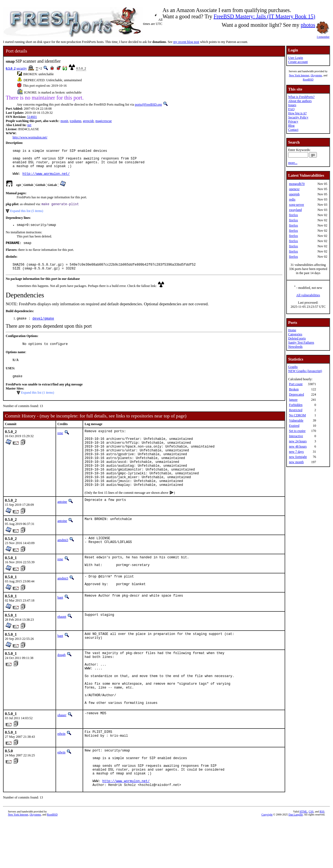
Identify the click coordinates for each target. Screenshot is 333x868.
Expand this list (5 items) (27, 217)
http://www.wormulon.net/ (30, 137)
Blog (291, 126)
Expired (294, 426)
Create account (298, 62)
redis (292, 199)
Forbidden (296, 405)
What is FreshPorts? (301, 97)
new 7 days (296, 452)
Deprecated (297, 394)
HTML (303, 859)
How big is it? (297, 113)
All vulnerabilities (308, 295)
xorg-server (297, 205)
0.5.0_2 (11, 68)
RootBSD (308, 79)
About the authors (300, 101)
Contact (293, 130)
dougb (62, 683)
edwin (61, 773)
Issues (292, 105)
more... (293, 163)
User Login (296, 58)
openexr (294, 189)
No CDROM (297, 415)
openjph (294, 194)
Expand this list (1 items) (38, 405)
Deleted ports (297, 338)
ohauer (62, 754)
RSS (322, 859)
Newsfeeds (295, 347)
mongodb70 (297, 184)
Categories (295, 334)
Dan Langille (296, 862)
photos (308, 25)
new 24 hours (298, 441)
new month (296, 462)
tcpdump (75, 121)
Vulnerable (296, 420)
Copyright (267, 862)
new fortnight (298, 457)
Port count (296, 384)
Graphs (293, 367)
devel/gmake (43, 328)
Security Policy (298, 117)
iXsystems (316, 75)
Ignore (293, 400)
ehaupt (62, 644)
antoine (62, 527)
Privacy (293, 121)
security (22, 68)
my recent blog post (186, 42)
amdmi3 (63, 565)
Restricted (296, 410)
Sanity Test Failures (301, 342)
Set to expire (297, 431)
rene (60, 446)
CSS (311, 859)
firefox (293, 215)
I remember (323, 35)
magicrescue (104, 121)
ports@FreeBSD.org (148, 104)
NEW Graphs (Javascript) (305, 371)
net (29, 125)
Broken (294, 389)
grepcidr (88, 121)
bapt (60, 625)
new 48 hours (298, 446)
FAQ (291, 109)
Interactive (296, 436)
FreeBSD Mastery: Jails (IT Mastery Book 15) (264, 16)
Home (292, 330)
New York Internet (299, 75)
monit (64, 121)
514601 (32, 117)
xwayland (295, 210)
